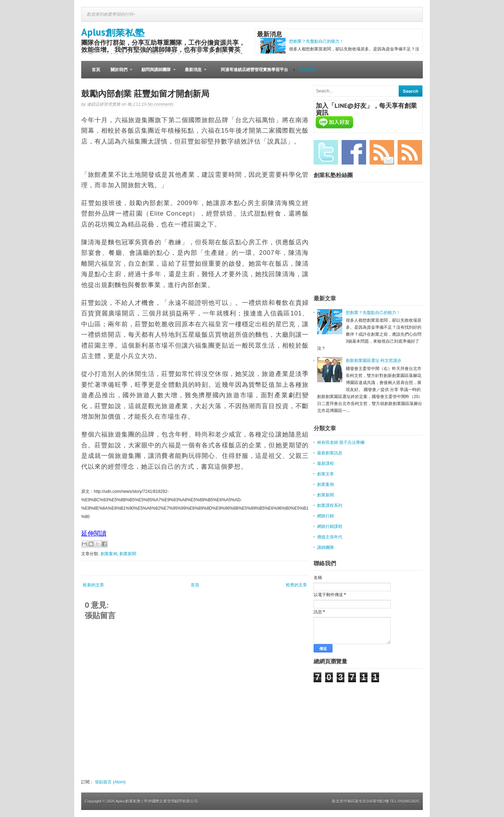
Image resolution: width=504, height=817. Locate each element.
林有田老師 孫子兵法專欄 (341, 442)
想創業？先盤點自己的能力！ (316, 41)
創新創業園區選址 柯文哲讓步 (374, 361)
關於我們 (119, 73)
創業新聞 (128, 554)
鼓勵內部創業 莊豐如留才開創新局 (145, 94)
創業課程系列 (330, 505)
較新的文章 (93, 585)
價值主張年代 (330, 537)
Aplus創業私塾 (113, 32)
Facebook (354, 152)
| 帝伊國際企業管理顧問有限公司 (170, 801)
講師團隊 (325, 547)
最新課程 (325, 463)
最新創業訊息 (330, 453)
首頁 (96, 70)
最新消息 (193, 73)
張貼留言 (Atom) (110, 782)
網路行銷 (325, 516)
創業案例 (109, 554)
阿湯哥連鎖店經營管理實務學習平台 (254, 70)
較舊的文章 (296, 585)
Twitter (326, 152)
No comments (160, 104)
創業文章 (325, 474)
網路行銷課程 (330, 526)
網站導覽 (308, 70)
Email (382, 152)
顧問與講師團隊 (156, 73)
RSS (410, 152)
